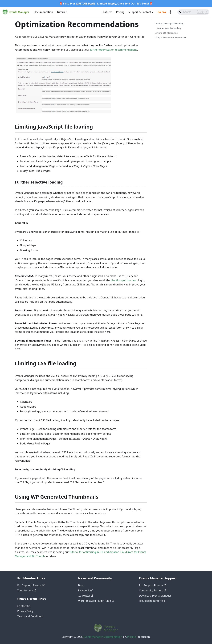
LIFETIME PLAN (86, 4)
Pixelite (132, 637)
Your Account (27, 590)
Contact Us (24, 606)
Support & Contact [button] (140, 12)
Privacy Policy (25, 611)
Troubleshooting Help (152, 601)
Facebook (85, 590)
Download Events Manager (155, 596)
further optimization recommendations (114, 50)
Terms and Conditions (30, 616)
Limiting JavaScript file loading (169, 24)
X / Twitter (86, 596)
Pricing (120, 12)
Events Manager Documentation (103, 637)
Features (107, 12)
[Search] (193, 12)
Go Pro (162, 12)
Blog (81, 585)
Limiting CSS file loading (166, 33)
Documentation (43, 12)
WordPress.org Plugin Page (96, 601)
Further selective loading (169, 28)
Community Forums (152, 590)
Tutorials (62, 12)
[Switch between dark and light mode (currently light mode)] (170, 12)
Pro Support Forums (31, 585)
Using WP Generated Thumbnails (170, 38)
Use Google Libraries (123, 280)
